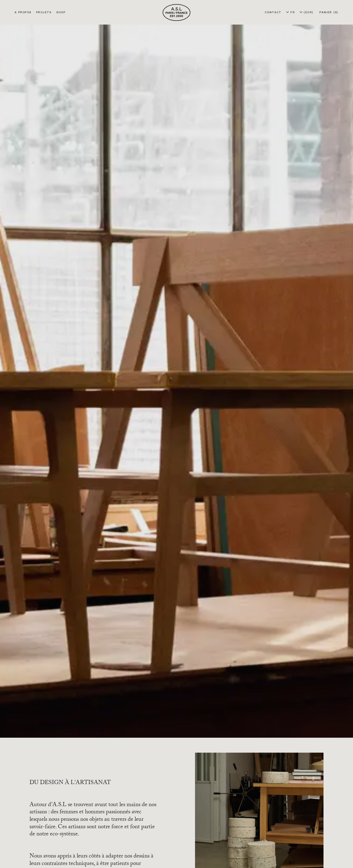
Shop (61, 12)
